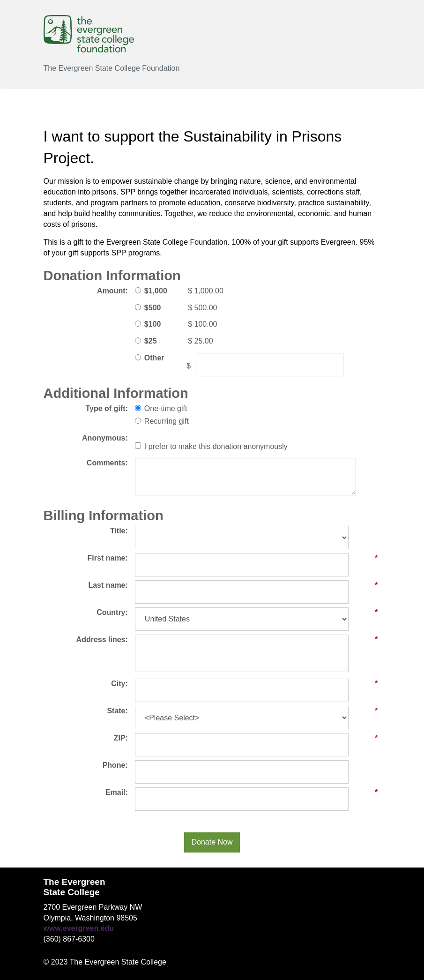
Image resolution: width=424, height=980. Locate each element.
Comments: (107, 463)
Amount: (112, 291)
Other (154, 358)
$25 (151, 341)
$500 (153, 308)
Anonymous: (105, 438)
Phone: (115, 765)
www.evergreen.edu (79, 928)
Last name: (108, 585)
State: (117, 711)
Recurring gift (167, 421)
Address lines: (102, 640)
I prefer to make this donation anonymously (216, 446)
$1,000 (156, 291)
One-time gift (166, 408)
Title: (119, 531)
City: (119, 684)
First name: (108, 558)
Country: (112, 612)
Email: (117, 792)
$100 (153, 324)
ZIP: (121, 738)
